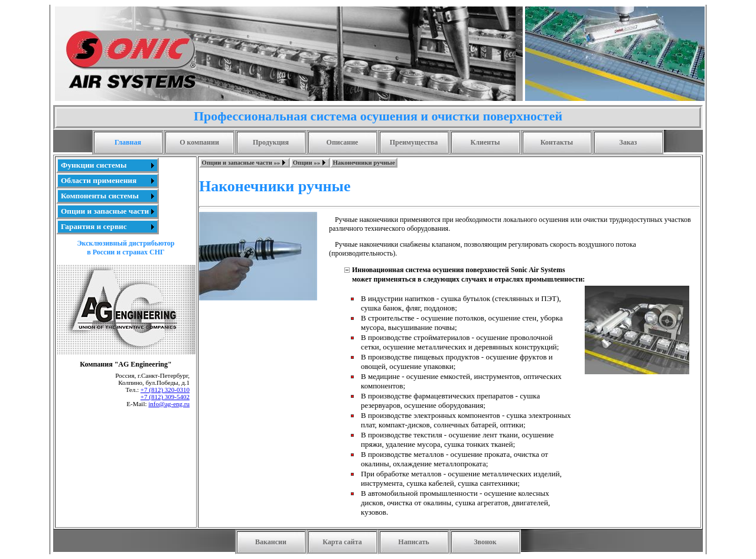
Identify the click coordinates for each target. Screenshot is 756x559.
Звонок (485, 542)
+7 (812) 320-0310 (165, 390)
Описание (343, 142)
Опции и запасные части (105, 211)
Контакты (557, 142)
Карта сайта (342, 542)
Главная (128, 142)
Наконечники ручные (364, 163)
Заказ (628, 142)
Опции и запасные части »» (241, 163)
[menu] (107, 196)
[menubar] (298, 163)
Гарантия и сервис (94, 226)
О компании (199, 142)
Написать (413, 542)
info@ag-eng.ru (169, 404)
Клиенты (485, 142)
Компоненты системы (100, 196)
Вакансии (271, 542)
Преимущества (414, 142)
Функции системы (94, 165)
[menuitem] (107, 165)
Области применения (99, 180)
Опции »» (307, 163)
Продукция (271, 142)
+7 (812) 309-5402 (165, 397)
